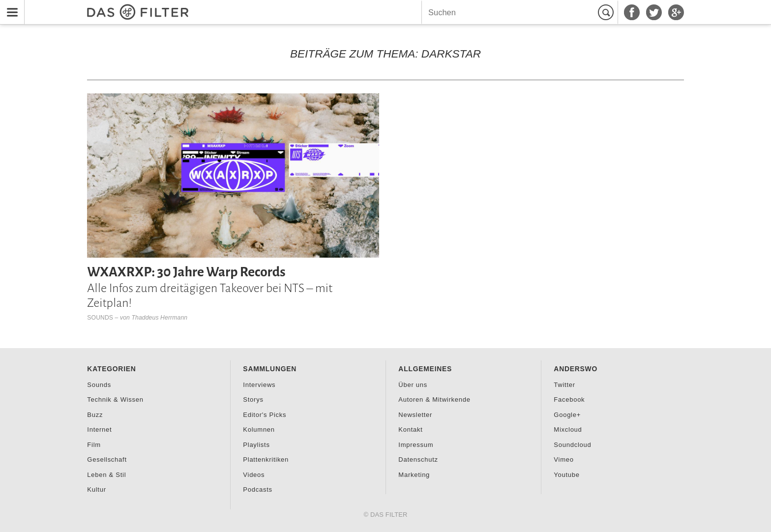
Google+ (567, 415)
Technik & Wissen (115, 399)
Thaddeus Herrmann (160, 318)
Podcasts (257, 489)
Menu (10, 6)
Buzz (95, 415)
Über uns (413, 385)
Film (94, 445)
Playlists (256, 445)
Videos (254, 475)
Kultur (96, 489)
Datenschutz (418, 459)
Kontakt (410, 429)
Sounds (100, 318)
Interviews (259, 385)
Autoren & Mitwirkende (434, 399)
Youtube (566, 475)
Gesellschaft (107, 459)
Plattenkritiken (266, 459)
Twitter (564, 385)
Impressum (416, 445)
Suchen (607, 12)
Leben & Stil (106, 475)
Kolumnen (259, 429)
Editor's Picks (265, 415)
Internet (99, 429)
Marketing (414, 475)
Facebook (569, 399)
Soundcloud (572, 445)
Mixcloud (568, 429)
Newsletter (415, 415)
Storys (253, 399)
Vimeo (563, 459)
